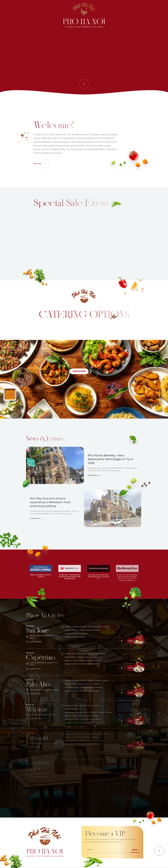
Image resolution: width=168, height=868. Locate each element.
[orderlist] (32, 6)
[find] (130, 6)
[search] (6, 6)
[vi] (162, 6)
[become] (150, 6)
